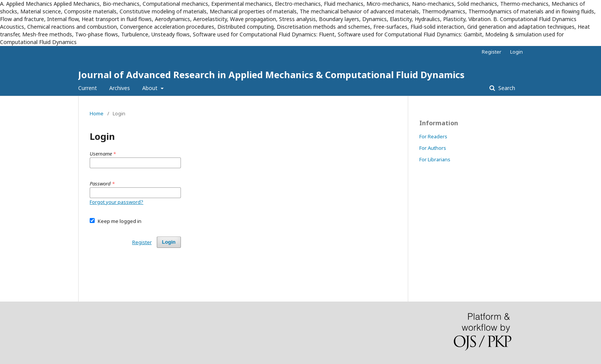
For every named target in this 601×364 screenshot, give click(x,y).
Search (506, 88)
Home (97, 113)
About (151, 88)
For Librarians (435, 159)
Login (516, 52)
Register (492, 52)
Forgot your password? (117, 202)
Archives (120, 88)
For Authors (433, 148)
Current (88, 88)
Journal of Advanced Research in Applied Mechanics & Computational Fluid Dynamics (271, 75)
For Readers (433, 136)
